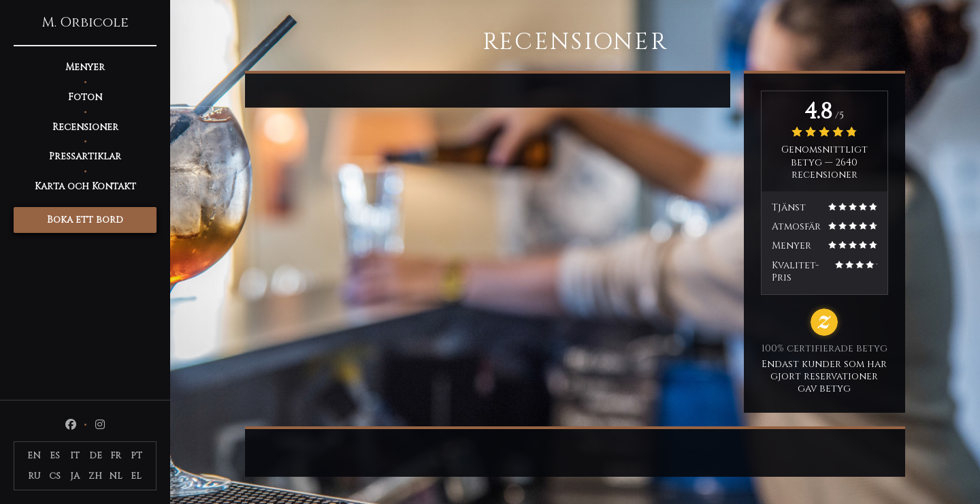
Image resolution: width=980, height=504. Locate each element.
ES (55, 456)
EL (136, 476)
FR (116, 456)
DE (96, 456)
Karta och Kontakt (85, 186)
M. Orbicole (85, 22)
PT (136, 456)
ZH (95, 476)
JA (75, 476)
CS (55, 476)
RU (34, 476)
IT (75, 456)
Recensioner (85, 127)
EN (34, 456)
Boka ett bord (85, 220)
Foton (85, 97)
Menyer (85, 67)
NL (116, 476)
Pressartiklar (85, 156)
